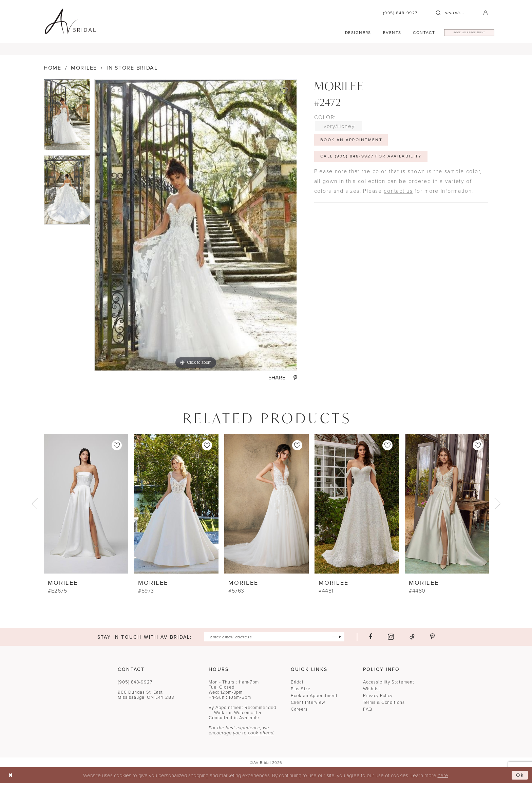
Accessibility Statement (389, 686)
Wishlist (372, 693)
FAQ (368, 713)
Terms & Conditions (384, 706)
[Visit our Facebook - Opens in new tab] (370, 641)
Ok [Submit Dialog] (520, 779)
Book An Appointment (351, 144)
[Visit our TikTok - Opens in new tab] (412, 641)
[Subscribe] (337, 641)
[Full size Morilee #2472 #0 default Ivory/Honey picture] (196, 230)
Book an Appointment (314, 699)
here (443, 779)
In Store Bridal (132, 72)
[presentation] (86, 508)
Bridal (297, 686)
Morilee (84, 72)
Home (53, 72)
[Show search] (450, 13)
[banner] (70, 21)
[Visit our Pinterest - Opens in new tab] (432, 641)
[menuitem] (400, 13)
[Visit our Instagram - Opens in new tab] (391, 641)
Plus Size (301, 693)
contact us (398, 195)
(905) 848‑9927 (135, 686)
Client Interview (308, 706)
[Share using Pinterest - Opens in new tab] (295, 382)
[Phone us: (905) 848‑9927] (400, 13)
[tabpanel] (67, 122)
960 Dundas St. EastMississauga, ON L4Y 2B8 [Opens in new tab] (146, 699)
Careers (299, 713)
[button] (486, 13)
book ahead (261, 737)
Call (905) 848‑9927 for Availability (371, 161)
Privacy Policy (378, 699)
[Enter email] (274, 641)
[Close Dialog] (11, 779)
